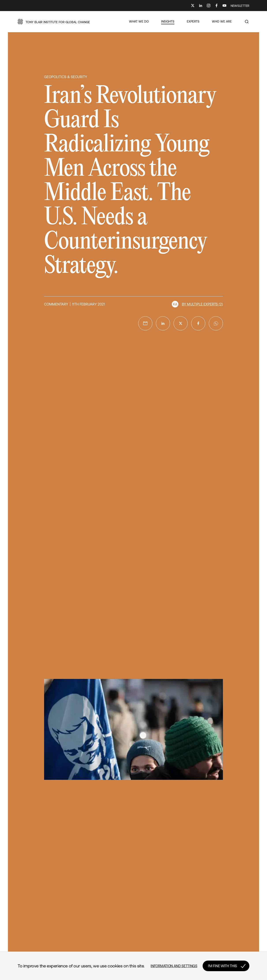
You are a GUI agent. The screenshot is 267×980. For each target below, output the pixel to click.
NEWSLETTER (240, 6)
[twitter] (181, 323)
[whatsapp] (216, 323)
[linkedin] (163, 323)
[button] (54, 22)
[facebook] (198, 323)
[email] (145, 323)
